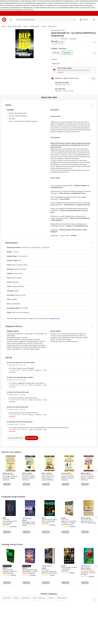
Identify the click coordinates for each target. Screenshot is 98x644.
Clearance (82, 5)
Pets (35, 5)
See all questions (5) (15, 438)
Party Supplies (15, 5)
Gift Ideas (23, 5)
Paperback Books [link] (62, 598)
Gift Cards (30, 5)
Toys (56, 3)
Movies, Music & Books (82, 3)
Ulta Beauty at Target (44, 5)
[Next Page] (95, 53)
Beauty (13, 3)
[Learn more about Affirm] (74, 90)
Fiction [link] (16, 598)
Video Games (69, 3)
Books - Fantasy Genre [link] (39, 598)
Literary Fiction (52, 26)
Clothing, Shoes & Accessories (36, 1)
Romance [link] (51, 598)
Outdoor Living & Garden (77, 1)
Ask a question (32, 438)
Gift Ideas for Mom (20, 1)
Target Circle (22, 10)
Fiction (44, 26)
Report (45, 370)
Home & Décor (52, 1)
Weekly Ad (67, 8)
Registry (8, 10)
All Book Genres (35, 26)
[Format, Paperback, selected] (67, 53)
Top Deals (47, 8)
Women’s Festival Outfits (35, 8)
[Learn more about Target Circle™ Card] (74, 84)
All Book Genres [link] (26, 598)
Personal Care (20, 3)
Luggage (39, 3)
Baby (9, 3)
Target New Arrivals (7, 1)
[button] (27, 518)
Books (26, 26)
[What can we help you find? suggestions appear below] (46, 20)
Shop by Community (58, 5)
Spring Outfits (10, 8)
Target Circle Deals (57, 8)
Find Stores (30, 10)
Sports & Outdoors (48, 3)
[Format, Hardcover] (56, 53)
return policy (59, 341)
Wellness (33, 3)
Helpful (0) (31, 370)
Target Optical (69, 5)
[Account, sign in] (84, 20)
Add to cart (56, 64)
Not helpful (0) (38, 370)
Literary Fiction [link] (7, 598)
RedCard (14, 10)
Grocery (88, 1)
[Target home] (4, 20)
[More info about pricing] (95, 42)
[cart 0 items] (94, 20)
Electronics (61, 3)
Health (27, 3)
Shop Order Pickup (77, 8)
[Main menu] (11, 20)
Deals (76, 5)
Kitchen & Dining (62, 1)
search (74, 20)
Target (3, 26)
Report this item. (55, 319)
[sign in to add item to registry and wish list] (94, 78)
